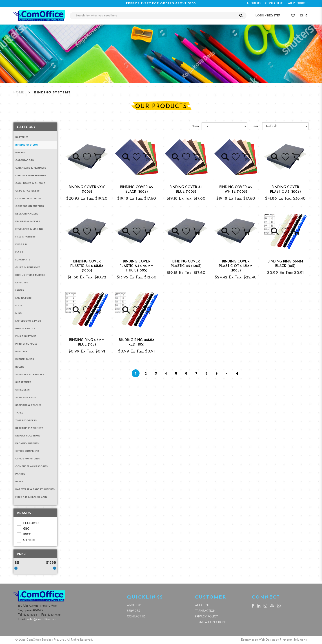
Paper (19, 482)
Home (19, 92)
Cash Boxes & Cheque (30, 183)
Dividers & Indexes (28, 221)
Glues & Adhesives (28, 267)
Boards (20, 153)
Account (202, 605)
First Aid (21, 244)
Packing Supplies (27, 443)
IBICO (24, 535)
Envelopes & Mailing (29, 229)
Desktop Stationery (29, 428)
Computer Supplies (28, 198)
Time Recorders (26, 420)
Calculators (24, 160)
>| (237, 373)
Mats (19, 306)
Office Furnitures (28, 459)
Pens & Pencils (25, 329)
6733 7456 (54, 615)
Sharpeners (23, 382)
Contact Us (136, 617)
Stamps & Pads (26, 397)
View (196, 126)
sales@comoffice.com (42, 619)
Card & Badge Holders (31, 175)
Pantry (20, 474)
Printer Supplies (26, 344)
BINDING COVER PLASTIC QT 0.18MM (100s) (236, 266)
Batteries (22, 137)
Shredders (22, 390)
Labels (20, 290)
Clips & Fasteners (27, 191)
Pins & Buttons (26, 336)
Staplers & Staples (28, 405)
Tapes (19, 413)
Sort (257, 126)
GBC (23, 529)
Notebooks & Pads (28, 321)
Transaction (205, 611)
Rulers (20, 367)
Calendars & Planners (31, 168)
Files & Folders (25, 237)
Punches (21, 351)
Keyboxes (22, 283)
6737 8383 (30, 615)
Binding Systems (52, 92)
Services (133, 611)
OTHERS (26, 540)
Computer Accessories (31, 466)
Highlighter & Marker (30, 275)
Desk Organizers (27, 214)
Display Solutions (28, 436)
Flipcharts (23, 260)
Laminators (23, 298)
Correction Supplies (30, 206)
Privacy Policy (207, 617)
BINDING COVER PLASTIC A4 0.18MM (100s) (87, 266)
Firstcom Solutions (293, 640)
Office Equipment (27, 451)
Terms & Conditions (211, 622)
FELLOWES (28, 523)
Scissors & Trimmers (30, 374)
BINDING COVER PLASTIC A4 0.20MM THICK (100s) (137, 266)
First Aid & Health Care (31, 497)
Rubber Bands (25, 359)
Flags (19, 252)
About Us (134, 605)
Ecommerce (249, 640)
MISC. (19, 313)
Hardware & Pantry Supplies (35, 489)
